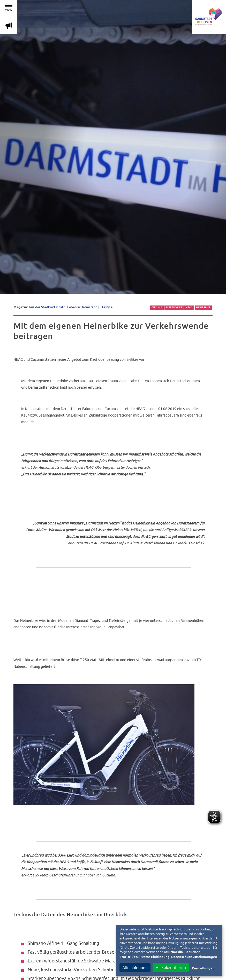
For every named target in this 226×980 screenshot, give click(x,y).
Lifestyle (106, 307)
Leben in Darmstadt (82, 307)
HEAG (189, 307)
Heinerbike (203, 307)
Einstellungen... (204, 969)
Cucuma (157, 307)
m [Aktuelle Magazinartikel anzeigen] (9, 25)
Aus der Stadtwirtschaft (47, 307)
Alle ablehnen (135, 968)
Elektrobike (174, 307)
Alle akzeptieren (171, 968)
